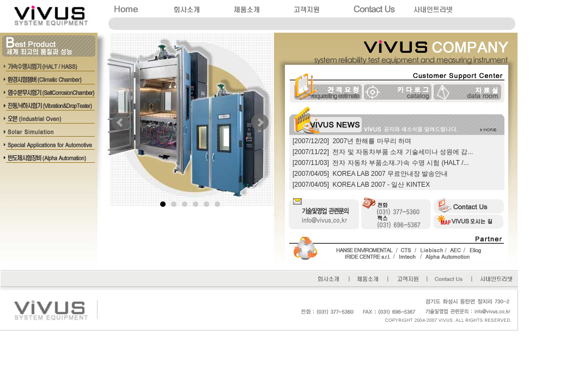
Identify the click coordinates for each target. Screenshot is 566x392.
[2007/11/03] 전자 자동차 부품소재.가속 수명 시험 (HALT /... (381, 163)
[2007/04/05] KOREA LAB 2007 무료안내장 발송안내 (370, 174)
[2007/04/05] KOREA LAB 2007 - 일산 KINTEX (361, 185)
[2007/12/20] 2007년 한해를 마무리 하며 (352, 141)
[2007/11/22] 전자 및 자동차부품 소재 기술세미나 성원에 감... (383, 152)
